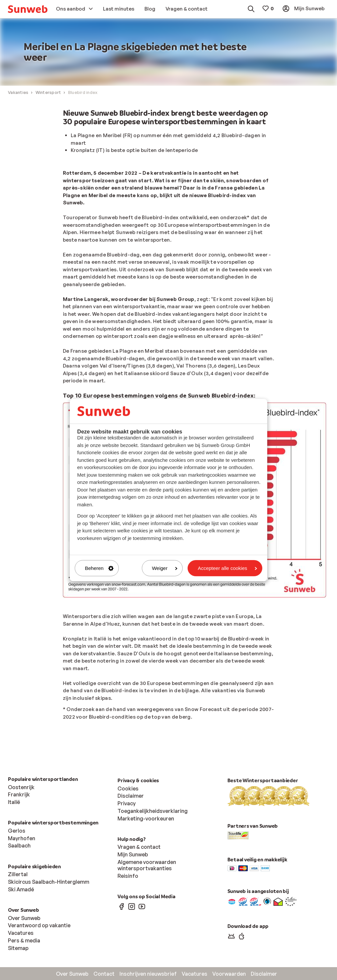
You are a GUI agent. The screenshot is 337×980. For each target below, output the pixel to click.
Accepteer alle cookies (227, 568)
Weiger (165, 568)
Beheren (99, 568)
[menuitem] (28, 9)
